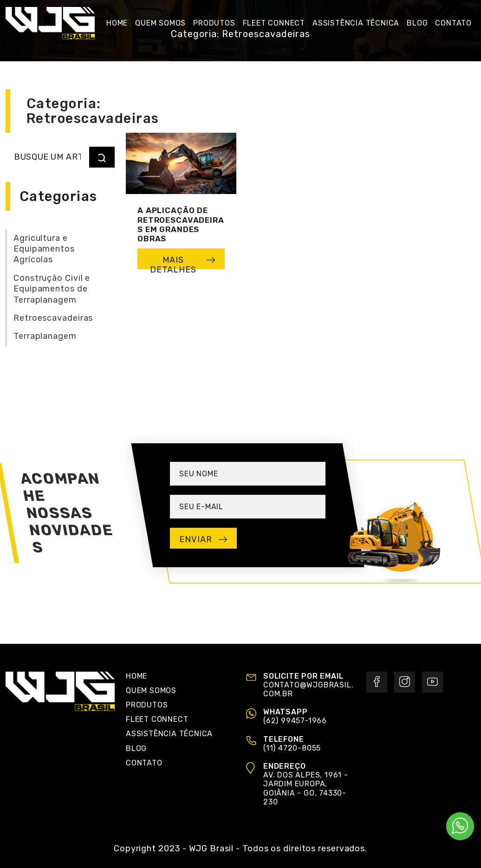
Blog (136, 748)
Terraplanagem (45, 336)
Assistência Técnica (169, 734)
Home (136, 676)
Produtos (147, 705)
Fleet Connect (157, 719)
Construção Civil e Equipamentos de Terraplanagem (52, 289)
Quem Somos (151, 690)
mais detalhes (183, 262)
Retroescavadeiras (53, 318)
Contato (144, 763)
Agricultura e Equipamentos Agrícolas (44, 249)
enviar (203, 540)
